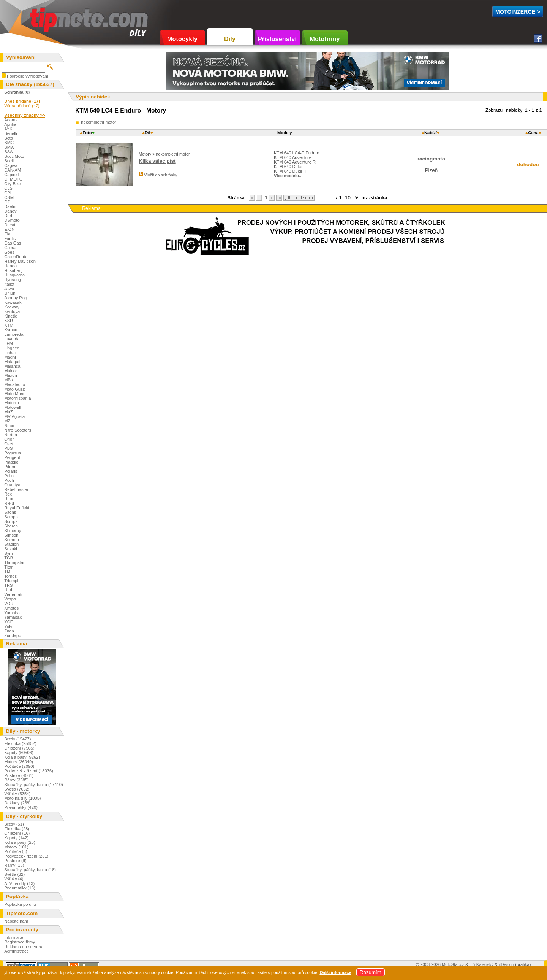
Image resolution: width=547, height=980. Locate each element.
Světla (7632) (17, 789)
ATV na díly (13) (19, 883)
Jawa (9, 289)
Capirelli (12, 175)
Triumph (12, 581)
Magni (10, 357)
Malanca (12, 366)
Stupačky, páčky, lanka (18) (30, 870)
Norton (11, 435)
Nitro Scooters (18, 430)
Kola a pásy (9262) (22, 757)
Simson (11, 535)
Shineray (13, 531)
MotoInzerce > (518, 12)
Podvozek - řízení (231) (26, 856)
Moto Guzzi (15, 389)
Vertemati (13, 594)
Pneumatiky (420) (21, 807)
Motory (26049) (19, 762)
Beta (9, 138)
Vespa (10, 599)
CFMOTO (13, 179)
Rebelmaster (16, 489)
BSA (8, 152)
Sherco (11, 526)
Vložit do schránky (160, 175)
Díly (230, 39)
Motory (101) (16, 847)
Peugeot (12, 457)
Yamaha (12, 613)
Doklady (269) (17, 803)
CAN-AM (13, 170)
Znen (9, 631)
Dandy (10, 211)
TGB (9, 558)
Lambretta (14, 334)
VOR (9, 604)
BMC (9, 143)
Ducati (10, 225)
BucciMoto (14, 156)
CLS (8, 188)
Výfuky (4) (14, 879)
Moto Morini (15, 394)
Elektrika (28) (17, 829)
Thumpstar (14, 562)
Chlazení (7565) (19, 748)
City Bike (13, 184)
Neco (9, 426)
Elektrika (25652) (20, 743)
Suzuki (11, 549)
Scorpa (11, 521)
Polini (9, 476)
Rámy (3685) (17, 780)
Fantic (10, 238)
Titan (9, 567)
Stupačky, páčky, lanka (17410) (33, 785)
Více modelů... (288, 176)
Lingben (12, 348)
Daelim (11, 206)
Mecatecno (15, 384)
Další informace (335, 972)
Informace (14, 937)
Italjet (9, 284)
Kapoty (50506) (19, 753)
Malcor (11, 371)
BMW (9, 147)
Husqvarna (14, 275)
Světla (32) (14, 874)
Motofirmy (325, 39)
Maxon (11, 375)
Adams (11, 120)
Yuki (8, 626)
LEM (9, 343)
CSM (9, 197)
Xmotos (11, 608)
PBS (8, 448)
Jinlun (10, 293)
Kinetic (11, 316)
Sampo (11, 517)
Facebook (538, 38)
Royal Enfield (17, 508)
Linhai (10, 353)
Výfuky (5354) (17, 794)
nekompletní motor (99, 122)
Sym (8, 553)
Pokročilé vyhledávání (28, 76)
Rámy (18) (14, 865)
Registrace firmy (20, 942)
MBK (9, 380)
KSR (9, 321)
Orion (9, 439)
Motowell (13, 407)
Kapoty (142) (16, 838)
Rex (8, 494)
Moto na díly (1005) (22, 798)
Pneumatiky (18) (20, 888)
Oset (9, 444)
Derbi (9, 216)
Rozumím (371, 972)
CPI (8, 193)
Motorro (12, 403)
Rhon (9, 499)
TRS (8, 585)
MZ (7, 421)
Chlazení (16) (17, 833)
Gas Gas (13, 243)
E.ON (9, 229)
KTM (9, 325)
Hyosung (13, 280)
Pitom (10, 467)
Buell (9, 161)
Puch (9, 480)
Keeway (12, 307)
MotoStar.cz (453, 964)
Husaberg (13, 270)
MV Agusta (14, 416)
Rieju (9, 503)
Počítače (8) (16, 851)
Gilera (10, 248)
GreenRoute (16, 257)
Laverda (12, 339)
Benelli (11, 133)
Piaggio (11, 462)
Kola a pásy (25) (20, 842)
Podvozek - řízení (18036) (29, 771)
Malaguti (12, 362)
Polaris (11, 471)
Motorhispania (17, 398)
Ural (8, 590)
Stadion (11, 544)
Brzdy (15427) (17, 739)
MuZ (8, 412)
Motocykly (182, 39)
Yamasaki (13, 617)
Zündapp (13, 635)
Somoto (12, 540)
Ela (7, 234)
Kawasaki (13, 302)
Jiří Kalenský (481, 964)
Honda (10, 266)
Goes (9, 252)
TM (7, 572)
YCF (8, 622)
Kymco (11, 330)
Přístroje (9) (15, 861)
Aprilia (10, 124)
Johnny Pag (15, 298)
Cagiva (11, 165)
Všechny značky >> (25, 115)
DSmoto (12, 220)
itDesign (506, 964)
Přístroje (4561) (19, 775)
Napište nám (16, 921)
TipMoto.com (47, 18)
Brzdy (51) (14, 824)
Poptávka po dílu (20, 904)
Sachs (10, 512)
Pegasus (13, 453)
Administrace (17, 951)
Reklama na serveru (23, 947)
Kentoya (12, 311)
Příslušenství (277, 39)
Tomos (10, 576)
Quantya (12, 485)
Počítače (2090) (19, 766)
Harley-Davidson (20, 261)
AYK (8, 129)
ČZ (7, 202)
